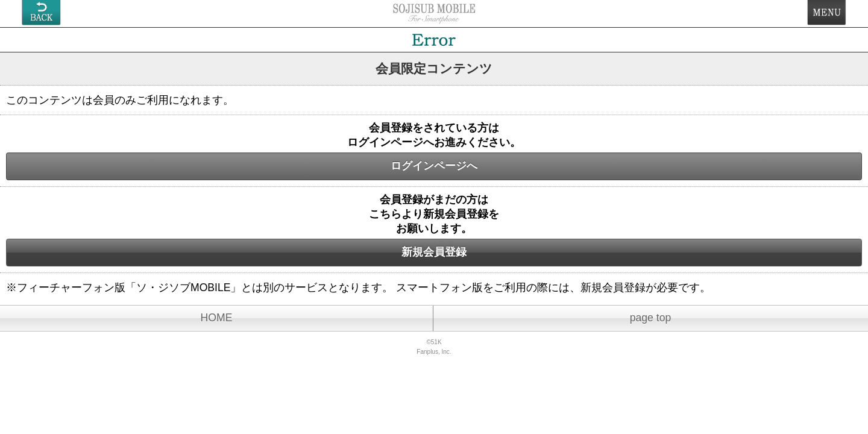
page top (651, 318)
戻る (41, 13)
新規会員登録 (434, 252)
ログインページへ (434, 166)
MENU (827, 13)
